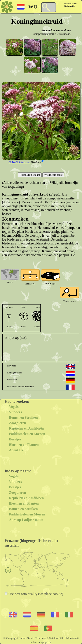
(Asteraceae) (64, 34)
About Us (16, 450)
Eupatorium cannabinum (56, 30)
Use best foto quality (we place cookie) (35, 594)
